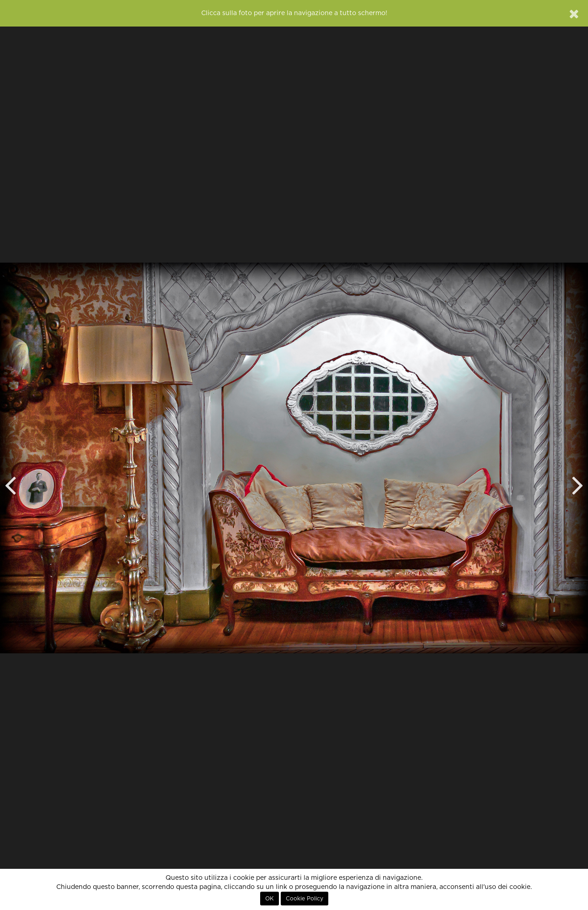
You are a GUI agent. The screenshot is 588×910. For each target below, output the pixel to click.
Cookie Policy (305, 899)
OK (270, 899)
